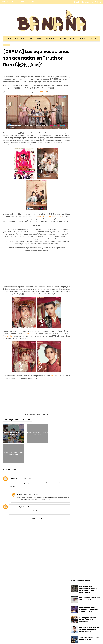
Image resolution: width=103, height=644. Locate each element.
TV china (6, 45)
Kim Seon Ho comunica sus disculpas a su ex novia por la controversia (89, 610)
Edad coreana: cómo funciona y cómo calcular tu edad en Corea (89, 590)
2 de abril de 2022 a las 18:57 (31, 474)
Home (9, 39)
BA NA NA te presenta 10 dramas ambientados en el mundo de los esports (89, 630)
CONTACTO (30, 2)
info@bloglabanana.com (83, 2)
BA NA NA (44, 92)
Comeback (20, 39)
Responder (13, 467)
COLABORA (21, 2)
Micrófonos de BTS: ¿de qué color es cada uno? (90, 579)
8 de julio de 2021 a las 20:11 (25, 459)
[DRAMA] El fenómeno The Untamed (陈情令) (89, 619)
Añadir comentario (36, 498)
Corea (93, 39)
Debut (30, 39)
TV (60, 39)
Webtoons (82, 39)
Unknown (13, 459)
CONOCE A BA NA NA (9, 2)
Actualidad (50, 39)
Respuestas (16, 470)
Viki (52, 376)
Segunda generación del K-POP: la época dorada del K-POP (90, 640)
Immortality (8, 336)
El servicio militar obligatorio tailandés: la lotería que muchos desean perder (88, 570)
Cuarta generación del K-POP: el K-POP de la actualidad (89, 600)
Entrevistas (69, 39)
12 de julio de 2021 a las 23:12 (25, 487)
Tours (39, 39)
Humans (26, 334)
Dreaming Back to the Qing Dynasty (48, 216)
